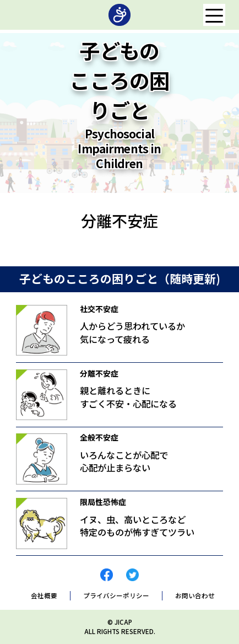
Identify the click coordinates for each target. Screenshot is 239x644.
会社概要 (44, 596)
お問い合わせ (195, 596)
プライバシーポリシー (116, 596)
